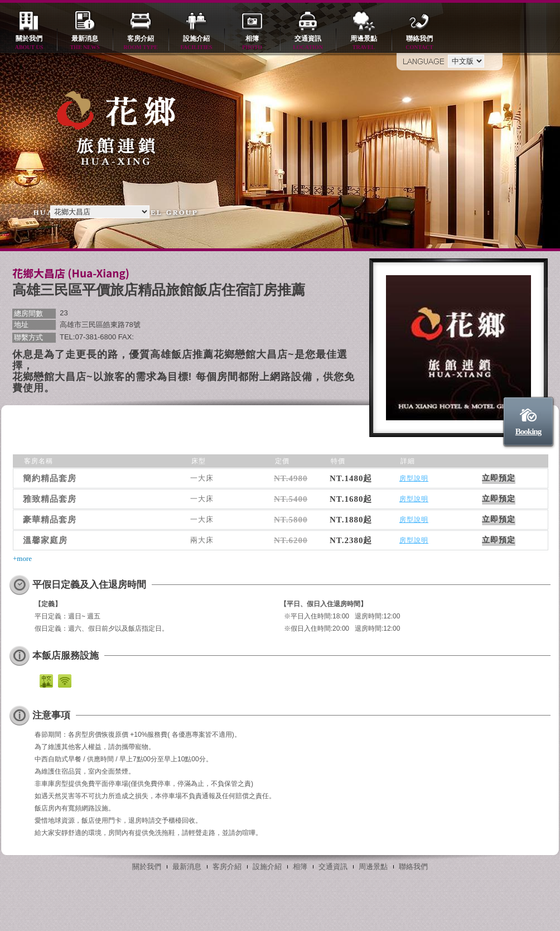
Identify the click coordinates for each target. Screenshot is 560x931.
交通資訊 (308, 43)
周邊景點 (364, 43)
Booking (528, 431)
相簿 (252, 43)
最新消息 (85, 43)
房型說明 (414, 478)
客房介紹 (141, 43)
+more (22, 558)
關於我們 (29, 43)
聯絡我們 (419, 43)
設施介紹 (196, 43)
